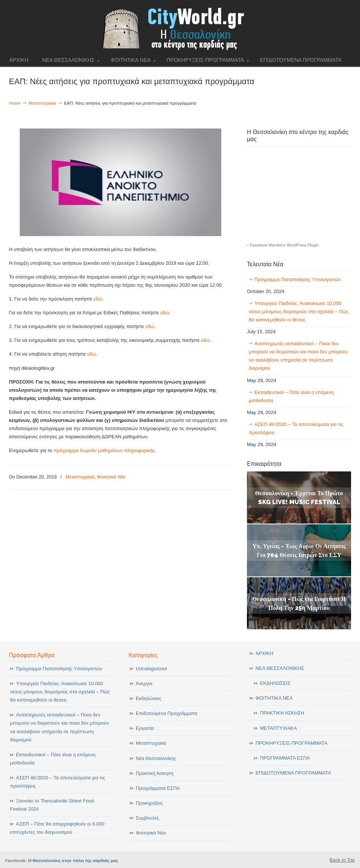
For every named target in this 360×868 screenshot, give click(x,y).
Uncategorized (151, 669)
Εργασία (145, 728)
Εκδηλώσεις (149, 698)
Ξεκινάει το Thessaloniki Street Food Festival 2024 (52, 805)
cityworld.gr (180, 28)
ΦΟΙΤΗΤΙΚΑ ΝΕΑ (274, 698)
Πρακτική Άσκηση (155, 773)
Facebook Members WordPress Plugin (284, 245)
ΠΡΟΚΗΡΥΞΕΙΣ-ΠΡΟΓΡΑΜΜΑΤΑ (291, 743)
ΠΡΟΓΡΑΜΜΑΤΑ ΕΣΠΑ (285, 758)
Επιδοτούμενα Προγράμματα (166, 713)
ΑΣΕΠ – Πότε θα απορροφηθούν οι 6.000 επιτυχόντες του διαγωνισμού (57, 828)
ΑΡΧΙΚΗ (264, 653)
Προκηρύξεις (149, 803)
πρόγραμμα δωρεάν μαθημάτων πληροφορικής (104, 450)
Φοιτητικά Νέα (111, 477)
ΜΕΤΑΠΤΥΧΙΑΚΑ (278, 728)
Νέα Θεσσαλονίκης (156, 758)
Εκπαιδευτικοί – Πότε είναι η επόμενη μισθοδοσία (291, 396)
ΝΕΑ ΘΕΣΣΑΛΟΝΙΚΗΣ (280, 668)
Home (15, 103)
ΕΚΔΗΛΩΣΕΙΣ (275, 683)
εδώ (165, 313)
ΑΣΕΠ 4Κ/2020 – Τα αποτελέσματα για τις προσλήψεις (296, 428)
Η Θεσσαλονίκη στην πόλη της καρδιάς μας (73, 860)
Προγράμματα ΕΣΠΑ (158, 788)
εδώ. (99, 299)
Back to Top (342, 860)
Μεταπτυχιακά (42, 103)
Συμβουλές (147, 818)
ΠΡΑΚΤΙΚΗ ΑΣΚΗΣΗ (282, 713)
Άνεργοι (144, 683)
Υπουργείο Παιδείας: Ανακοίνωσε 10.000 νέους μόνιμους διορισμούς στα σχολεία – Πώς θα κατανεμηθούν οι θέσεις (299, 311)
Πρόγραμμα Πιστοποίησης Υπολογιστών (298, 279)
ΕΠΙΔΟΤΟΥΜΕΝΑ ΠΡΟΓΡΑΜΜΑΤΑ (293, 773)
